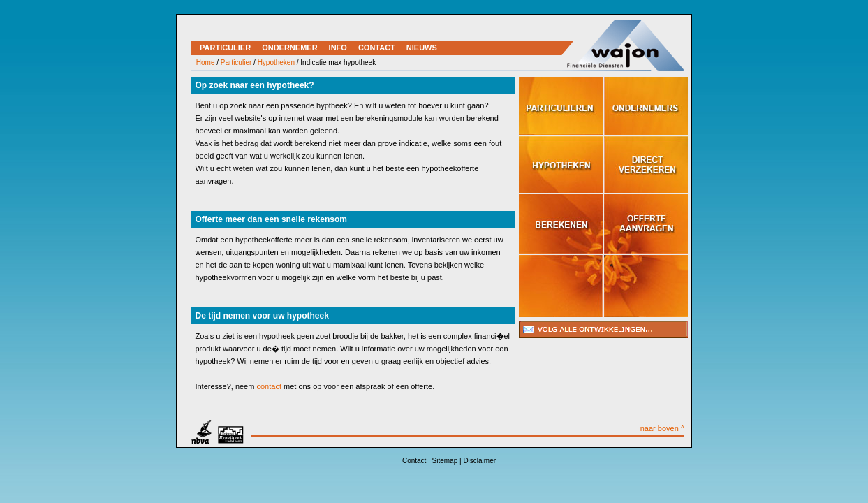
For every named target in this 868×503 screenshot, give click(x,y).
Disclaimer (479, 461)
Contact (414, 461)
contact (269, 386)
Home (206, 63)
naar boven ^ (662, 428)
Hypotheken (276, 63)
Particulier (236, 63)
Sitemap (445, 461)
